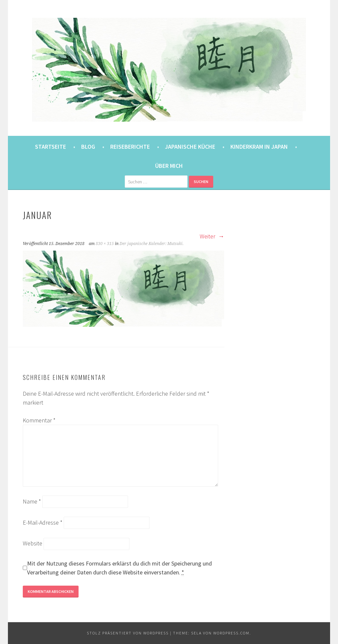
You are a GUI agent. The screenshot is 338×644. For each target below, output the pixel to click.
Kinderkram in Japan (259, 147)
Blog (88, 147)
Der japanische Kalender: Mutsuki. (152, 244)
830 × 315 (105, 244)
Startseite (51, 147)
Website (33, 543)
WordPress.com (231, 633)
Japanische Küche (190, 147)
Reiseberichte (130, 147)
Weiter (212, 236)
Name (32, 501)
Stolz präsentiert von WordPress (128, 633)
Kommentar (39, 420)
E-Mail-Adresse (43, 522)
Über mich (169, 166)
